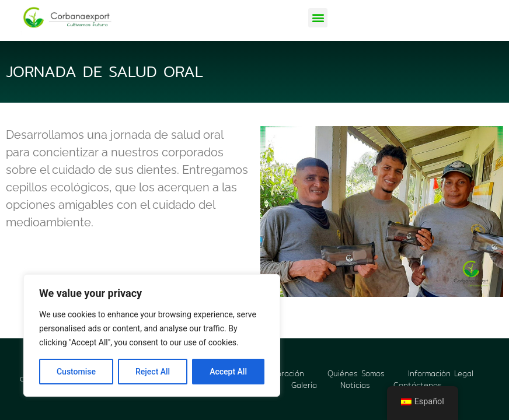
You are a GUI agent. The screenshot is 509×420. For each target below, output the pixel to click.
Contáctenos (418, 385)
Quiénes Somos (356, 373)
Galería (304, 385)
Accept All (228, 372)
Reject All (153, 372)
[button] (318, 18)
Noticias (355, 385)
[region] (152, 335)
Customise (76, 372)
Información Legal (441, 373)
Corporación (282, 373)
